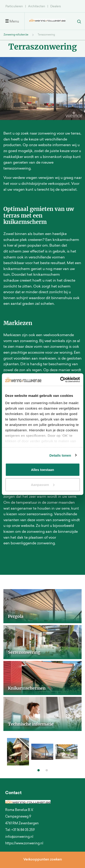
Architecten (37, 6)
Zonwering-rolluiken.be (16, 35)
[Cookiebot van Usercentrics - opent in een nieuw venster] (61, 380)
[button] (39, 770)
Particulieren (14, 6)
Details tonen (60, 455)
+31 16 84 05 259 (23, 830)
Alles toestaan (43, 470)
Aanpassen (43, 484)
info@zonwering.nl (19, 837)
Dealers (56, 6)
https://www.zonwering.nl (24, 844)
